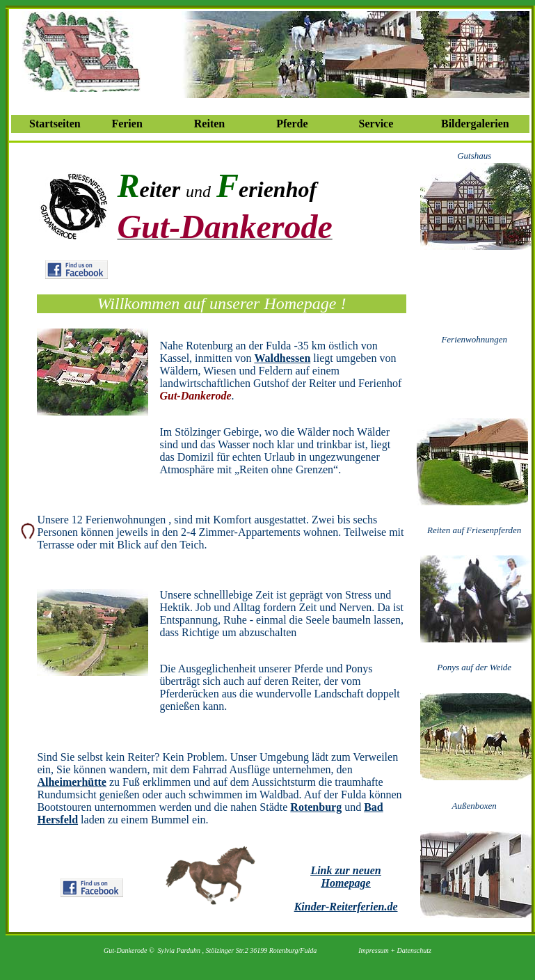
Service (376, 124)
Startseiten (55, 124)
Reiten (209, 124)
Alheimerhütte (72, 782)
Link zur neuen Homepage (345, 877)
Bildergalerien (475, 124)
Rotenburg (316, 807)
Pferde (292, 124)
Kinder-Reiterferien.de (346, 907)
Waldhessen (282, 358)
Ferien (127, 124)
